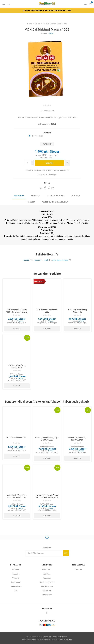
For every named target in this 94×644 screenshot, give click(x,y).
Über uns (78, 570)
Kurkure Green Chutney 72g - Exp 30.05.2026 (47, 439)
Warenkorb (47, 591)
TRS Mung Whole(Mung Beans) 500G (17, 366)
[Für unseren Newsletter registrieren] (44, 553)
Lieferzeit (47, 133)
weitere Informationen (55, 202)
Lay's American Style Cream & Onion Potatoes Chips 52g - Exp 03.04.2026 (47, 497)
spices (37, 260)
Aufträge (47, 574)
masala (26, 260)
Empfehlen (53, 188)
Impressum (16, 582)
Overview (19, 196)
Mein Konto (47, 570)
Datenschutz (16, 586)
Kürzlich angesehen (47, 582)
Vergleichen (49, 110)
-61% (88, 410)
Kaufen (50, 163)
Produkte (16, 574)
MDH (51, 34)
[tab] (19, 196)
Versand (51, 158)
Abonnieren (66, 553)
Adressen (47, 578)
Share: (47, 183)
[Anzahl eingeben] (28, 163)
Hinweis (36, 196)
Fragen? (30, 202)
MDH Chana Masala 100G (17, 438)
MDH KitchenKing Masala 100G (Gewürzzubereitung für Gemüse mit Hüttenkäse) (17, 312)
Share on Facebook (45, 188)
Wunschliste (47, 595)
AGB (16, 591)
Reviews (76, 196)
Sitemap (16, 570)
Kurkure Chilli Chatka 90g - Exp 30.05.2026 (77, 439)
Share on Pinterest (49, 188)
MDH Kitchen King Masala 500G (47, 311)
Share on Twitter (41, 188)
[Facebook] (47, 613)
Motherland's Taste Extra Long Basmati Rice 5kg (17, 496)
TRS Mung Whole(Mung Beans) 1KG (77, 311)
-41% (27, 468)
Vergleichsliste (47, 586)
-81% (57, 468)
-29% (27, 338)
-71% (57, 410)
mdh (46, 260)
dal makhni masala (60, 260)
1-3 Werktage (37, 136)
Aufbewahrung (56, 196)
